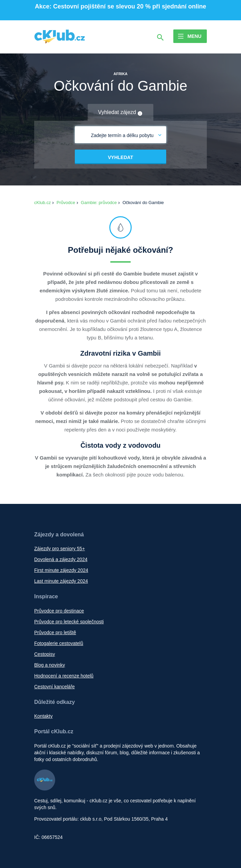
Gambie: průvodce (99, 203)
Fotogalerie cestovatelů (59, 643)
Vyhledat (121, 157)
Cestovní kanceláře (54, 687)
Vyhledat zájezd (121, 113)
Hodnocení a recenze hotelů (64, 676)
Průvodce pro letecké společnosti (69, 622)
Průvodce (66, 203)
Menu (194, 36)
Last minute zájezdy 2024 (61, 581)
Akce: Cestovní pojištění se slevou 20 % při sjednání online (121, 6)
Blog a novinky (50, 665)
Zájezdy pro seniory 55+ (60, 549)
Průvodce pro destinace (59, 611)
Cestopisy (45, 654)
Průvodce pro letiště (55, 632)
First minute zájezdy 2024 (61, 570)
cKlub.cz (42, 203)
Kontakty (43, 716)
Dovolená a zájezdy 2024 (61, 559)
